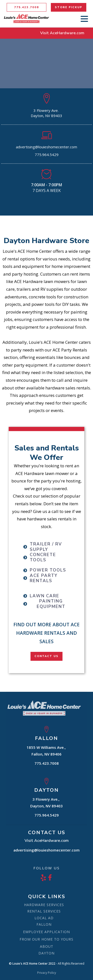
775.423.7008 (27, 7)
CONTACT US (46, 656)
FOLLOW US (46, 868)
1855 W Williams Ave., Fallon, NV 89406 (47, 751)
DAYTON (46, 953)
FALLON (44, 924)
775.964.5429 (47, 155)
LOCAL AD (44, 918)
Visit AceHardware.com (62, 33)
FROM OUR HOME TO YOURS (46, 939)
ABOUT (47, 946)
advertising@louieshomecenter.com (46, 147)
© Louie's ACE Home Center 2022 (32, 964)
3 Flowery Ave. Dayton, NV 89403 (46, 113)
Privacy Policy (47, 973)
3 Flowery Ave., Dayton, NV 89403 (46, 803)
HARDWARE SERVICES (44, 905)
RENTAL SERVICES (44, 911)
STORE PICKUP (69, 7)
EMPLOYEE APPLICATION (46, 932)
